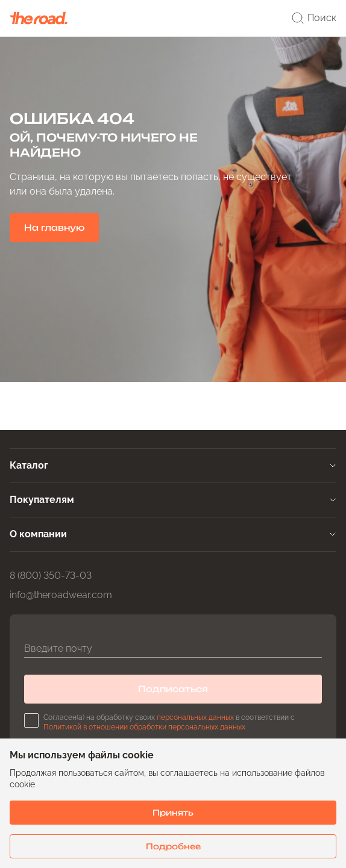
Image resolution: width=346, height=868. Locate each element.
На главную (54, 227)
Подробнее (173, 846)
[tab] (173, 466)
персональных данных (195, 717)
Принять (173, 813)
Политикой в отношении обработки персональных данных (144, 727)
